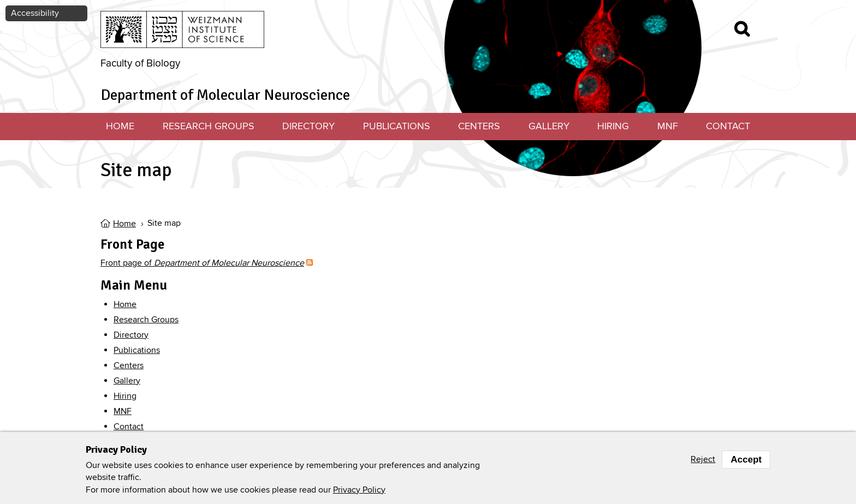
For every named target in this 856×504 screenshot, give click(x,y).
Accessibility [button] (35, 13)
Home (120, 127)
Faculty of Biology (140, 64)
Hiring (613, 127)
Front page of (202, 263)
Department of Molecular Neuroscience (225, 95)
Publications (397, 127)
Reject (703, 459)
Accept (746, 460)
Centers (479, 127)
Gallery (549, 127)
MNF (668, 127)
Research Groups (209, 127)
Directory (308, 127)
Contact (728, 127)
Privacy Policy (359, 490)
